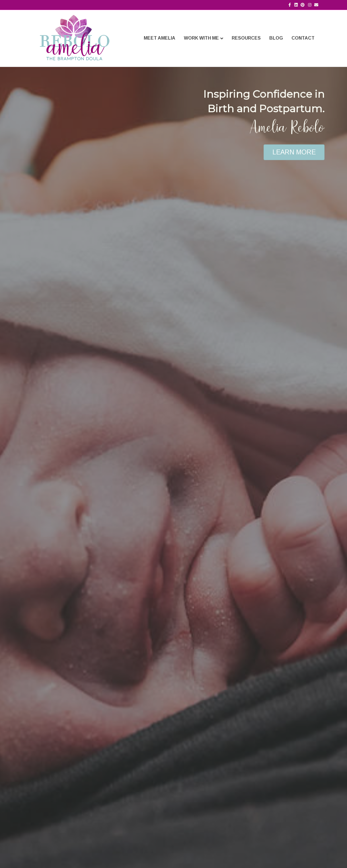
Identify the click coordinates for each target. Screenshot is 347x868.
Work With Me (201, 38)
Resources (246, 38)
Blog (276, 38)
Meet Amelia (160, 38)
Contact (303, 38)
